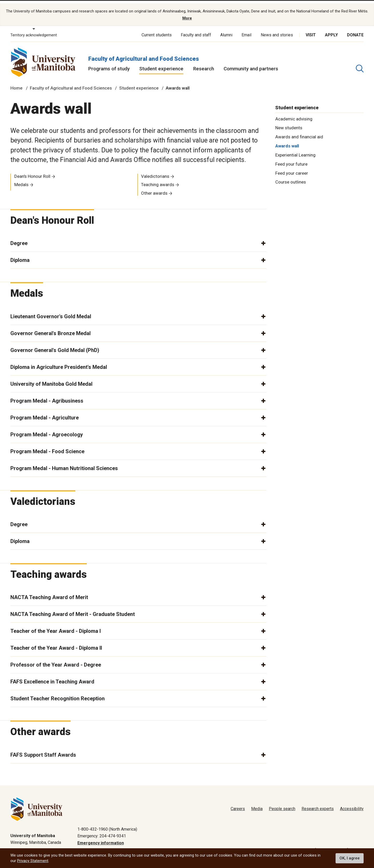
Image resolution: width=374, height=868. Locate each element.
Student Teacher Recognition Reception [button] (58, 694)
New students (289, 123)
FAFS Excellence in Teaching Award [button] (52, 677)
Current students (157, 30)
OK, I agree (350, 858)
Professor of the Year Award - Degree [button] (56, 660)
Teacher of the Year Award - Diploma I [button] (56, 627)
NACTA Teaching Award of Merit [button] (49, 593)
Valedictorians (155, 172)
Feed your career (292, 168)
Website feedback (347, 846)
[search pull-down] (360, 64)
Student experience (161, 64)
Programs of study (109, 64)
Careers (238, 805)
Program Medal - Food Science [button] (47, 447)
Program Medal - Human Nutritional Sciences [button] (64, 464)
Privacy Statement (33, 861)
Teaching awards (158, 180)
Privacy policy (281, 846)
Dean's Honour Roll (32, 172)
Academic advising (294, 114)
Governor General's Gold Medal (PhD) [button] (55, 345)
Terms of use (312, 846)
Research (204, 64)
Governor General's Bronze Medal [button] (51, 329)
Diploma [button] (20, 256)
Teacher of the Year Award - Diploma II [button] (56, 643)
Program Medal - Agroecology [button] (47, 430)
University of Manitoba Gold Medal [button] (51, 379)
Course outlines (291, 178)
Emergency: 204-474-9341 (102, 832)
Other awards (154, 189)
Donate (355, 30)
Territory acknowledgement (34, 31)
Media (257, 805)
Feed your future (291, 160)
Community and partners (251, 64)
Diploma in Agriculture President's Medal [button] (59, 362)
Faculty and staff (196, 30)
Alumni (226, 30)
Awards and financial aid (299, 132)
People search (282, 805)
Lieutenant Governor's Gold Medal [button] (51, 312)
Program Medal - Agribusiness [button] (47, 396)
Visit (311, 30)
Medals (21, 180)
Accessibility (352, 805)
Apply (331, 30)
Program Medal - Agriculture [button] (45, 413)
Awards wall (287, 141)
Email (246, 30)
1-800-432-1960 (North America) (107, 825)
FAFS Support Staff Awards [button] (43, 750)
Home (16, 84)
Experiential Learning (295, 151)
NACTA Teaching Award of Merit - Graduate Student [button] (73, 610)
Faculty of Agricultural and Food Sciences (144, 54)
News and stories (277, 30)
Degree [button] (19, 239)
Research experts (318, 805)
